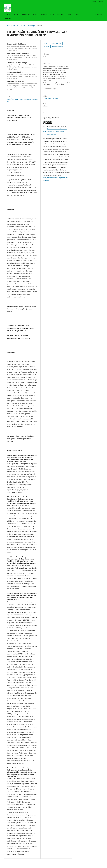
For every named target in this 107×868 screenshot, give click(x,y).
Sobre (35, 15)
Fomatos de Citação (50, 89)
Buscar (69, 15)
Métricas (44, 15)
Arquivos (60, 15)
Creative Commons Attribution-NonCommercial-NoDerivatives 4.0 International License (55, 131)
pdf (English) (57, 43)
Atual (52, 15)
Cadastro (7, 15)
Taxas (77, 15)
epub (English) (59, 47)
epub (47, 47)
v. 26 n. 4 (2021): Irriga (28, 26)
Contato (8, 19)
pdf (47, 43)
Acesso (16, 15)
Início (9, 26)
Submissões (26, 15)
